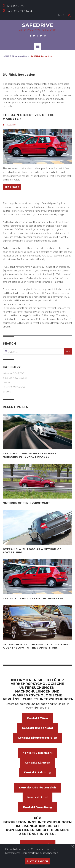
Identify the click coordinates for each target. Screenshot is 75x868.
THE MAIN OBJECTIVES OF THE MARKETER (33, 598)
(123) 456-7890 (14, 6)
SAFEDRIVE (38, 25)
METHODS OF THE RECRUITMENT (26, 503)
